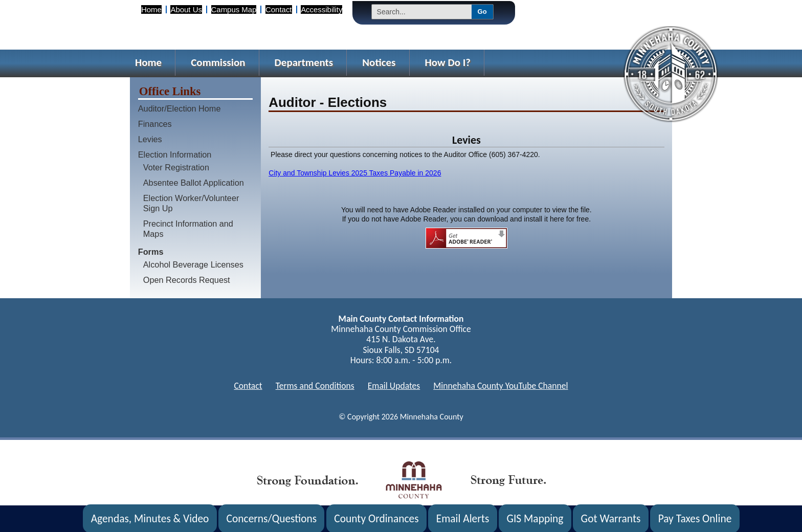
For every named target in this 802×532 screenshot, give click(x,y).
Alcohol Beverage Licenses (193, 264)
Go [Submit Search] (482, 12)
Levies (150, 139)
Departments (304, 62)
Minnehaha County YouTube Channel (500, 386)
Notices (379, 62)
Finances (155, 124)
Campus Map (234, 9)
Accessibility (321, 9)
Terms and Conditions (315, 386)
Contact (279, 9)
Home (151, 9)
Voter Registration (176, 167)
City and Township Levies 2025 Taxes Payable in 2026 (355, 173)
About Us (186, 9)
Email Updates (394, 386)
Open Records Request (187, 280)
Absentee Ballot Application (194, 183)
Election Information (175, 154)
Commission (218, 62)
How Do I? (448, 62)
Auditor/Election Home (180, 108)
